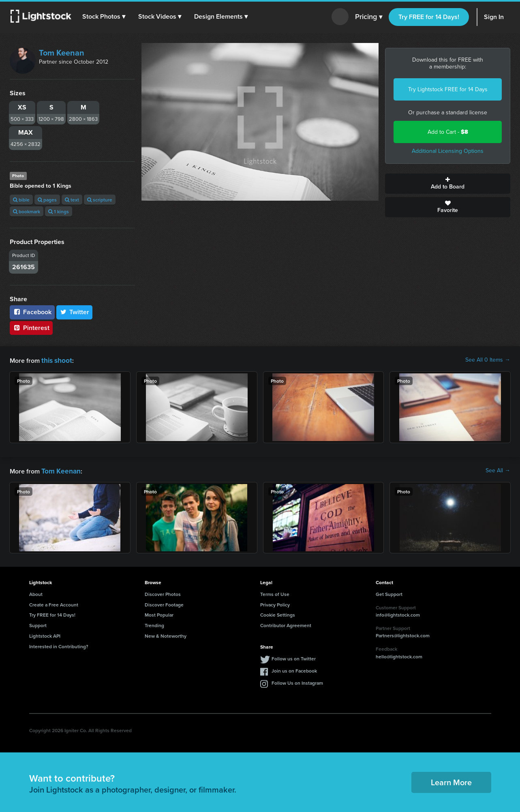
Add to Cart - (448, 132)
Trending (154, 624)
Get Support (389, 592)
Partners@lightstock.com (403, 634)
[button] (105, 17)
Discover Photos (163, 592)
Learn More (451, 781)
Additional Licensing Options (448, 151)
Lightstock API (45, 634)
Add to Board (448, 184)
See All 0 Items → (488, 360)
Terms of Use (275, 592)
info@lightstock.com (398, 613)
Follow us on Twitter (294, 657)
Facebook (32, 312)
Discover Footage (164, 603)
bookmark (27, 211)
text (72, 200)
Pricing (369, 17)
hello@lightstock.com (399, 655)
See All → (498, 470)
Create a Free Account (54, 603)
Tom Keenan (62, 53)
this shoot (56, 360)
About (36, 592)
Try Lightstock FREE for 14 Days (448, 89)
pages (47, 200)
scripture (100, 200)
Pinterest (31, 328)
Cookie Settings (278, 613)
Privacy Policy (275, 603)
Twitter (75, 312)
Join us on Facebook (294, 669)
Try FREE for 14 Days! (429, 17)
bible (21, 200)
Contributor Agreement (286, 624)
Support (38, 624)
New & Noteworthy (166, 634)
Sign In (494, 17)
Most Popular (159, 613)
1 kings (59, 211)
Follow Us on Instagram (297, 681)
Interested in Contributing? (59, 645)
